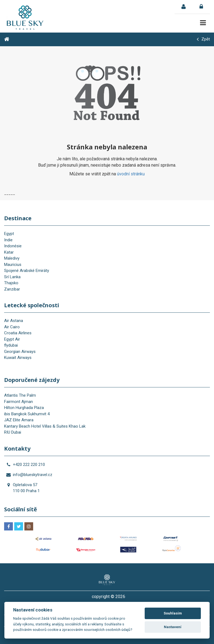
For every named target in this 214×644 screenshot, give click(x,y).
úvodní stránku (131, 174)
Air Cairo (12, 327)
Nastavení (173, 627)
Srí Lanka (12, 277)
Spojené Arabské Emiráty (27, 271)
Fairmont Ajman (18, 402)
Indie (8, 240)
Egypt (9, 234)
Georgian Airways (20, 352)
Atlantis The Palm (20, 395)
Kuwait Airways (18, 358)
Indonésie (13, 246)
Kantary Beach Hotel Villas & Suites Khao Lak (45, 426)
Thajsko (11, 283)
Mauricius (13, 265)
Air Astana (14, 321)
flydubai (11, 345)
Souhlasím (173, 613)
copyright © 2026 (109, 597)
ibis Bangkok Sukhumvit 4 (27, 414)
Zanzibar (12, 289)
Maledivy (12, 258)
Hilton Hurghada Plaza (24, 408)
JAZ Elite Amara (19, 420)
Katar (9, 252)
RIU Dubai (13, 432)
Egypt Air (12, 339)
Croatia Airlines (18, 333)
